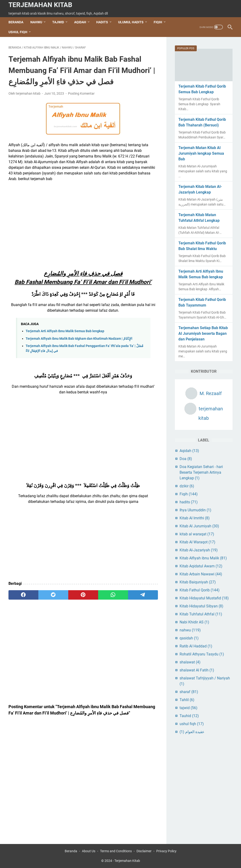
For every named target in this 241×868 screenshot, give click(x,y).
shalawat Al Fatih (197, 670)
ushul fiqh (192, 724)
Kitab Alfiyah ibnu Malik (203, 558)
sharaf (189, 692)
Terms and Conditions (116, 851)
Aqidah (189, 451)
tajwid (189, 708)
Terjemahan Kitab (40, 5)
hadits (189, 502)
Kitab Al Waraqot (197, 542)
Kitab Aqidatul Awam (201, 566)
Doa (186, 459)
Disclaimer (144, 851)
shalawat (190, 662)
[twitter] (53, 595)
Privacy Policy (166, 851)
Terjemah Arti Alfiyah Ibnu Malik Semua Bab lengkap (65, 331)
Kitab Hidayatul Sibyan (201, 606)
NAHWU (36, 22)
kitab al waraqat (197, 534)
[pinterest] (83, 595)
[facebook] (23, 595)
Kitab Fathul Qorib (200, 590)
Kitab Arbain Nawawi (201, 574)
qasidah (189, 638)
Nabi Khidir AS (194, 622)
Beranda (16, 22)
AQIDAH (80, 22)
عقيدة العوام (192, 732)
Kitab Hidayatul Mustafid (204, 598)
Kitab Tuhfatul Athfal (201, 614)
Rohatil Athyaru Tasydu (202, 654)
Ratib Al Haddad (196, 646)
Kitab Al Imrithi (195, 518)
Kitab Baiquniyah (198, 582)
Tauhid (189, 716)
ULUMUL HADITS (131, 22)
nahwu (190, 630)
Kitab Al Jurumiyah (199, 526)
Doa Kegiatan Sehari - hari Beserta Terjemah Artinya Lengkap (201, 472)
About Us (89, 851)
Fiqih (189, 494)
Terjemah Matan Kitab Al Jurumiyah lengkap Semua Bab (201, 153)
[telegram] (143, 595)
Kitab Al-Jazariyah (199, 550)
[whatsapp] (113, 595)
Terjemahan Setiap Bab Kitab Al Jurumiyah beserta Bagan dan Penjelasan (203, 333)
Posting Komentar (81, 93)
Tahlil (187, 700)
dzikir (187, 486)
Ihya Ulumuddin (195, 510)
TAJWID (58, 22)
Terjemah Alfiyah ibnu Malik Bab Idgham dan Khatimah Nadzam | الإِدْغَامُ (79, 339)
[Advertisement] (83, 220)
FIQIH (158, 22)
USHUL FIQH (18, 32)
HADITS (102, 22)
